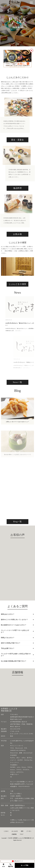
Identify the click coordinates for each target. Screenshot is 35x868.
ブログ (22, 842)
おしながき (15, 838)
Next (30, 277)
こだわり (6, 838)
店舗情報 (14, 842)
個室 (22, 838)
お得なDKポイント (17, 861)
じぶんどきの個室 (17, 296)
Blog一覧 (18, 535)
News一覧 (17, 395)
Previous (3, 277)
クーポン (29, 838)
